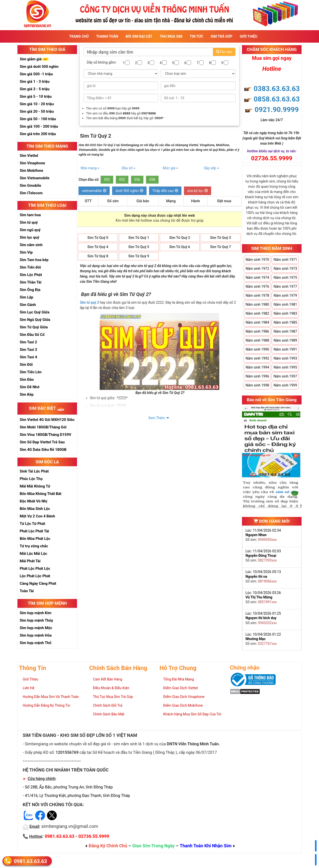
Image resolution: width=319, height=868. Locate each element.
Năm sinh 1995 (285, 367)
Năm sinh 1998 (257, 385)
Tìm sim (224, 52)
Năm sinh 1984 (257, 322)
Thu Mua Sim (171, 36)
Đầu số (128, 168)
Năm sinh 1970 (257, 260)
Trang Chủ (79, 36)
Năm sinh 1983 (285, 313)
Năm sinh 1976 (257, 287)
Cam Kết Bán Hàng (108, 679)
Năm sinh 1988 (257, 340)
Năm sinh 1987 (285, 331)
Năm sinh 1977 (285, 287)
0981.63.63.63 (30, 861)
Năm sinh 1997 (285, 376)
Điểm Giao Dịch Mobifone (183, 705)
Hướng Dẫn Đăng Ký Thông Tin (46, 705)
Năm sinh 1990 (257, 349)
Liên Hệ (29, 688)
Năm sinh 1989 (285, 340)
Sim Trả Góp (221, 36)
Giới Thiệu (248, 36)
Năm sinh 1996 (257, 376)
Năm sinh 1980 (257, 304)
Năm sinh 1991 (285, 349)
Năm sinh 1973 (285, 269)
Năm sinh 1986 (257, 331)
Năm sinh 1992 (257, 358)
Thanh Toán (107, 36)
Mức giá (170, 168)
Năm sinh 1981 (285, 304)
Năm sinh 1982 (257, 313)
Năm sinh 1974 (257, 278)
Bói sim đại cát (139, 36)
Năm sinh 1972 (257, 269)
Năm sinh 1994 (257, 367)
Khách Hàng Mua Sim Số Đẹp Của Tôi (192, 714)
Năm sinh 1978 (257, 295)
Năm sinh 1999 (285, 385)
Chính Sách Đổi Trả (108, 705)
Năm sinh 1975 (285, 278)
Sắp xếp (211, 168)
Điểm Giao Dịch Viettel (181, 688)
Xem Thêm (157, 418)
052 (122, 180)
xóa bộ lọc (198, 191)
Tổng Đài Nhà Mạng (179, 679)
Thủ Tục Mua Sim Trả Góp (113, 697)
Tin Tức (197, 36)
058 (152, 180)
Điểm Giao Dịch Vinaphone (184, 697)
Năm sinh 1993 (285, 358)
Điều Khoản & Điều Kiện (111, 688)
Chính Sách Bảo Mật (109, 714)
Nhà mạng (90, 168)
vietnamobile (94, 191)
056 (137, 180)
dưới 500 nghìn (129, 191)
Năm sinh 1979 (285, 295)
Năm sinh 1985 (285, 322)
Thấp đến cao (165, 191)
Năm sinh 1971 (285, 260)
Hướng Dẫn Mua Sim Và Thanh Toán (51, 697)
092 (107, 180)
